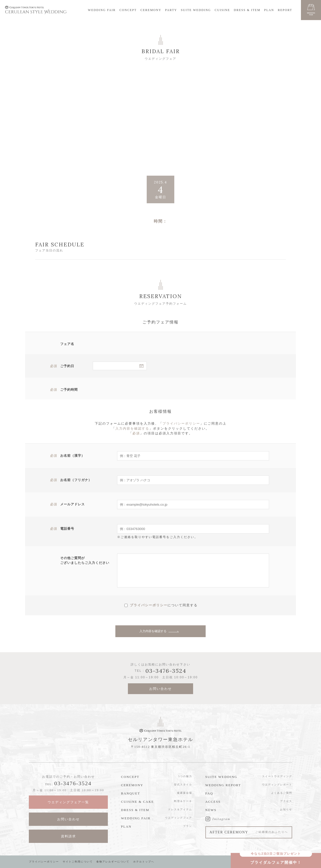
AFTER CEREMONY (249, 832)
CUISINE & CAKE (138, 802)
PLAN (269, 10)
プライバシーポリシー (181, 423)
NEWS (211, 810)
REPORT (285, 10)
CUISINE (222, 10)
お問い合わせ (160, 689)
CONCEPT (128, 10)
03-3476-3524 (73, 783)
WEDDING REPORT (223, 785)
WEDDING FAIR (102, 10)
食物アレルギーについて (113, 862)
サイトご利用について (78, 862)
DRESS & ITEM (247, 10)
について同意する (183, 605)
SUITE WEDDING (196, 10)
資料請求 (68, 836)
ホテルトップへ (144, 862)
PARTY (171, 10)
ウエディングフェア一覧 (68, 802)
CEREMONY (151, 10)
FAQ (209, 793)
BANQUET (131, 793)
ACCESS (213, 802)
